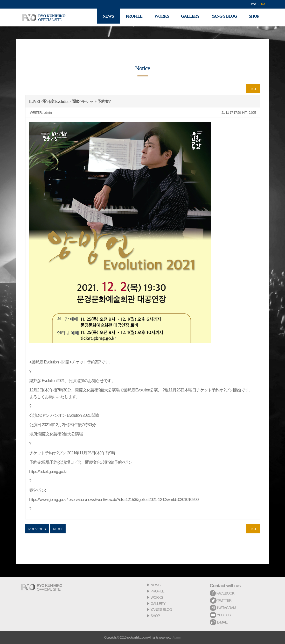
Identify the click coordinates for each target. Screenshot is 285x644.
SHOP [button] (254, 17)
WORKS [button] (158, 17)
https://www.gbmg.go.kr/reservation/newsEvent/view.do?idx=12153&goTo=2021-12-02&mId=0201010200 (114, 500)
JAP (263, 4)
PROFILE (157, 591)
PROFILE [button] (130, 17)
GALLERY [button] (188, 17)
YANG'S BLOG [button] (223, 17)
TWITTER (221, 600)
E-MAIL (219, 622)
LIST (253, 89)
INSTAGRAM (223, 608)
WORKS (157, 597)
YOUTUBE (221, 615)
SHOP (155, 616)
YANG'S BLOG (161, 610)
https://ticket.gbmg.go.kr (48, 472)
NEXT (58, 529)
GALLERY (158, 604)
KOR (254, 4)
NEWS (155, 585)
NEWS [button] (103, 17)
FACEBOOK (222, 593)
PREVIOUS (37, 529)
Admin (177, 637)
